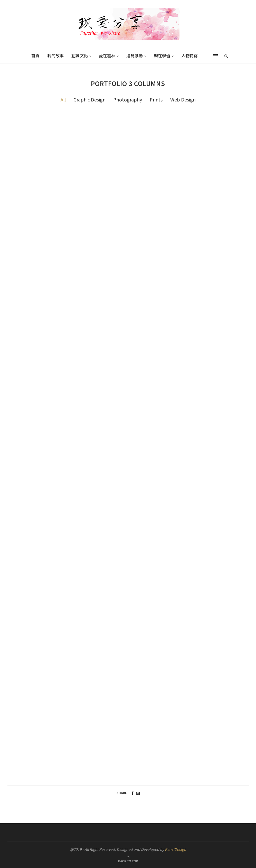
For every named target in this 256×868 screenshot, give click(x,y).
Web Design (183, 99)
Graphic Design (89, 99)
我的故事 (55, 55)
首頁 (35, 55)
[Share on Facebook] (132, 793)
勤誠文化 (80, 55)
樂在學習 (162, 55)
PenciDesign (176, 849)
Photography (128, 99)
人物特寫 (189, 55)
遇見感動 (135, 55)
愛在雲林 (107, 55)
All (63, 99)
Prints (156, 99)
